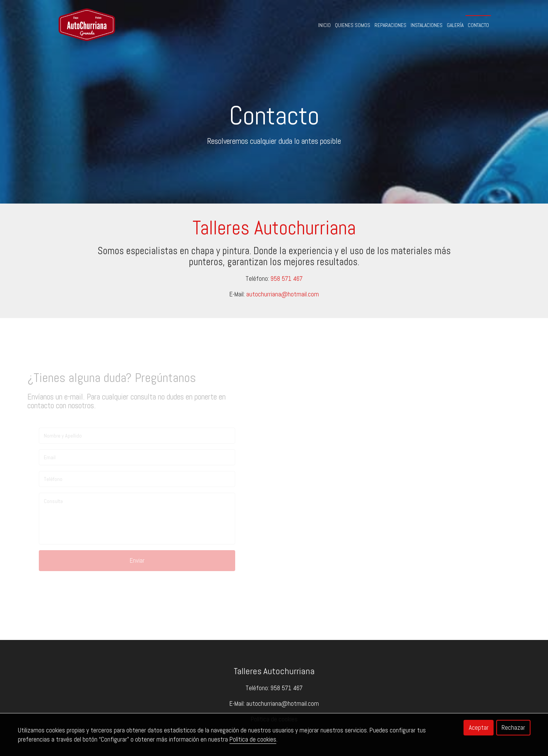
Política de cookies (253, 739)
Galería (455, 25)
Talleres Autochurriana (274, 671)
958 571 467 (287, 279)
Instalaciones (427, 25)
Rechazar (513, 727)
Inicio (324, 25)
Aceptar (479, 727)
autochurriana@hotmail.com (283, 294)
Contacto (478, 25)
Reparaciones (390, 25)
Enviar (137, 560)
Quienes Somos (353, 25)
